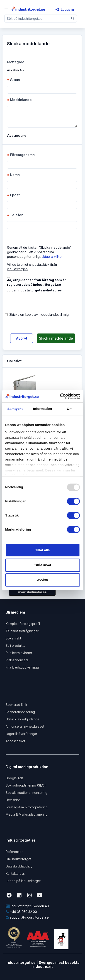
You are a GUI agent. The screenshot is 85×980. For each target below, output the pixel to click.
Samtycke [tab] (15, 409)
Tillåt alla (43, 550)
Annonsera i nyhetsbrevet (25, 726)
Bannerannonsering (20, 712)
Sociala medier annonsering (27, 793)
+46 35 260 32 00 (21, 912)
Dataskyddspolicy (19, 866)
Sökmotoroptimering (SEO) (26, 785)
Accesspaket (15, 741)
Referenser (14, 852)
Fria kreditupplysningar (23, 667)
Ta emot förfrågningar (22, 631)
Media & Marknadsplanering (27, 814)
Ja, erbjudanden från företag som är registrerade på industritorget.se (36, 282)
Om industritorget (18, 859)
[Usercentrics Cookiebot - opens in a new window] (61, 396)
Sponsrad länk (16, 705)
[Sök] (73, 19)
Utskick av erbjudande (23, 719)
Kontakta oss (15, 873)
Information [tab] (43, 409)
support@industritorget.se (27, 917)
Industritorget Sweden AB (27, 906)
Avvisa (43, 580)
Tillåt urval (42, 565)
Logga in (65, 9)
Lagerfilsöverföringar (21, 734)
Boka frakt (13, 638)
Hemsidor (13, 800)
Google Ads (15, 778)
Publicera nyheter (19, 653)
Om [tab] (70, 409)
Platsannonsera (17, 660)
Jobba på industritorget (23, 881)
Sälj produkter (16, 645)
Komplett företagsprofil (23, 624)
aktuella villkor (52, 257)
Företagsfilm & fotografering (27, 807)
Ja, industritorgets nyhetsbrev (37, 290)
